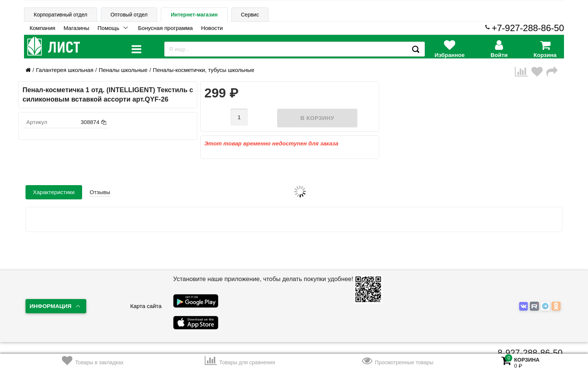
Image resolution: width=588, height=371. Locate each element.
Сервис (250, 15)
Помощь (108, 28)
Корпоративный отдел (61, 15)
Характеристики (54, 192)
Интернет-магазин (194, 15)
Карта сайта (146, 306)
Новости (212, 28)
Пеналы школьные (123, 70)
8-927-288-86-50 (530, 353)
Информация (51, 306)
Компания (43, 28)
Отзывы (100, 192)
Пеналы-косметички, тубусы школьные (204, 70)
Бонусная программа (165, 28)
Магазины (76, 28)
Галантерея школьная (65, 70)
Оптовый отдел (129, 15)
